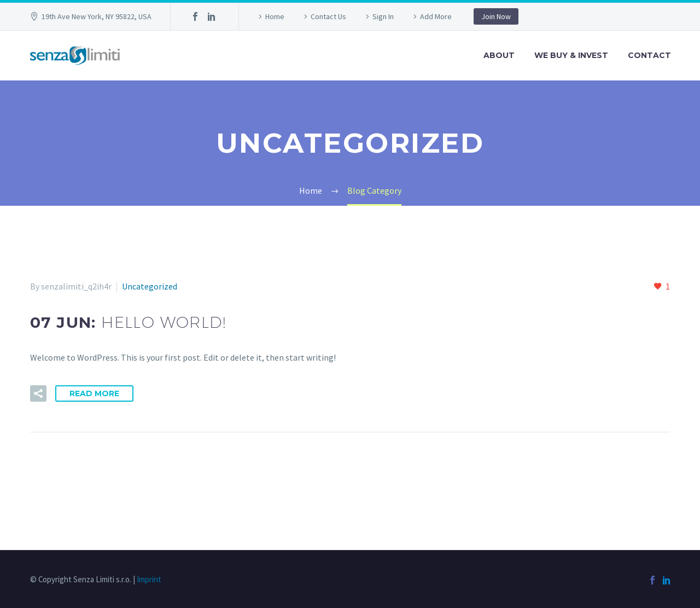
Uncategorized (150, 286)
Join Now (496, 16)
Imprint (149, 579)
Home (275, 16)
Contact (649, 55)
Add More (436, 16)
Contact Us (328, 16)
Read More (94, 393)
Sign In (383, 16)
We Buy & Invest (571, 55)
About (499, 55)
